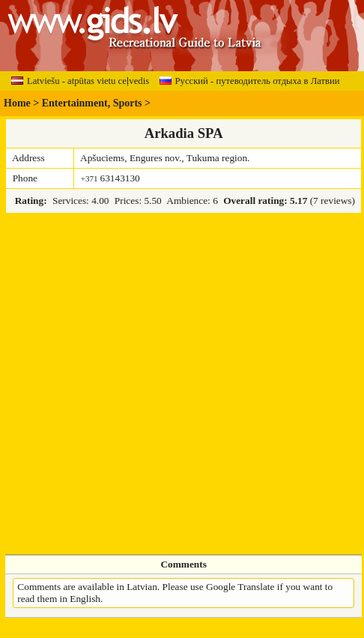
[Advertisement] (157, 384)
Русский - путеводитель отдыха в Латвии (250, 81)
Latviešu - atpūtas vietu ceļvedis (80, 81)
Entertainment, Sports (92, 103)
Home (17, 103)
